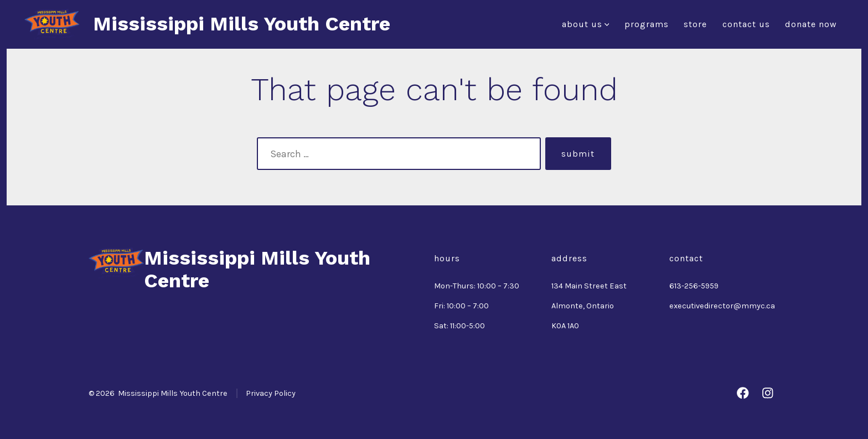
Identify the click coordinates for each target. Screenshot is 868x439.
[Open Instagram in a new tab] (768, 393)
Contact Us (746, 24)
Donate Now (811, 24)
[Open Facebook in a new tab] (743, 393)
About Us (586, 24)
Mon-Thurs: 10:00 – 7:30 (477, 286)
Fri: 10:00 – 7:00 (461, 306)
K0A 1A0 (565, 326)
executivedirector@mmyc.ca (722, 306)
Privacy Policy (271, 393)
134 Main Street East (589, 286)
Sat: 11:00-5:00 (459, 326)
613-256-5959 (694, 286)
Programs (647, 24)
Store (695, 24)
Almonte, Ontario (583, 306)
